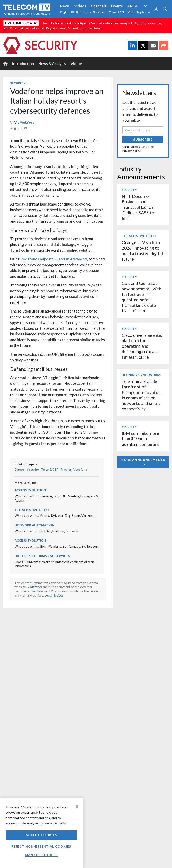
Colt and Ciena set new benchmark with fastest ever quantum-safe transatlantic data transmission (141, 297)
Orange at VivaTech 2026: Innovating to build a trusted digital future (142, 251)
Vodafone (27, 122)
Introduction (23, 64)
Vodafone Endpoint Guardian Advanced (54, 259)
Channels (99, 6)
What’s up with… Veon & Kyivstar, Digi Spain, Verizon (54, 516)
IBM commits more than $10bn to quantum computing (141, 439)
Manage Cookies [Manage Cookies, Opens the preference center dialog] (41, 855)
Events (117, 6)
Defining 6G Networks (141, 375)
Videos (80, 6)
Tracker (66, 469)
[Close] (77, 807)
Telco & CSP (49, 469)
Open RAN (116, 12)
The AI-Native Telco (32, 510)
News (65, 6)
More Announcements (143, 462)
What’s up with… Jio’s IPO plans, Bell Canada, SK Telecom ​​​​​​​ (57, 546)
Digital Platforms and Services (83, 12)
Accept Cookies (41, 835)
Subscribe (143, 139)
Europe (20, 469)
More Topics (139, 12)
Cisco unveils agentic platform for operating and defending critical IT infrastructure (142, 346)
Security (18, 83)
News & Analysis (52, 64)
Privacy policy (131, 151)
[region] (41, 833)
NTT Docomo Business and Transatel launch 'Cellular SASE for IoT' (139, 207)
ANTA (132, 6)
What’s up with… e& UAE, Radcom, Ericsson (46, 531)
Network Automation (34, 525)
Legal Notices (54, 595)
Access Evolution (30, 490)
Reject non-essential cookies (41, 846)
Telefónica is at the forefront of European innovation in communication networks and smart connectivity (142, 395)
